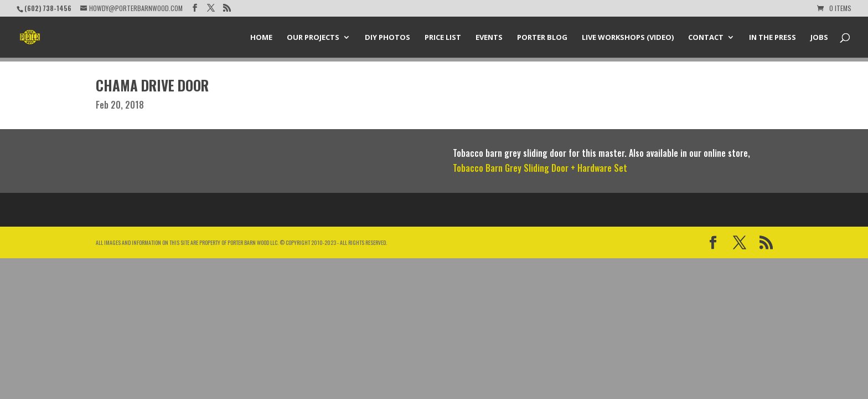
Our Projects (313, 38)
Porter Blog (542, 38)
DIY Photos (387, 38)
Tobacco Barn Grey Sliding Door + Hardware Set (540, 168)
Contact (706, 38)
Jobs (819, 38)
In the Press (773, 38)
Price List (443, 38)
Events (489, 38)
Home (261, 38)
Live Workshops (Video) (628, 38)
